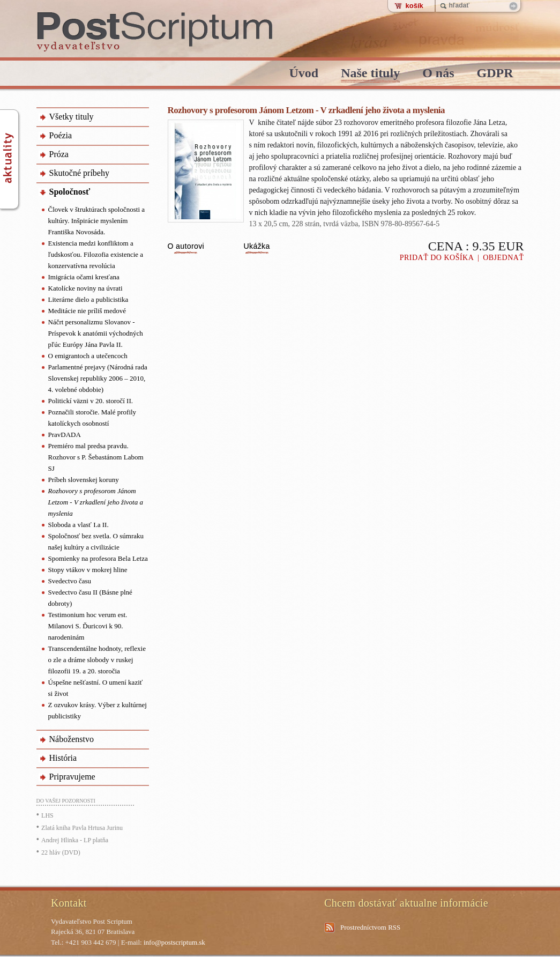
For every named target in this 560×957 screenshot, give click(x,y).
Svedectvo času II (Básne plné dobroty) (90, 598)
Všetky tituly (72, 117)
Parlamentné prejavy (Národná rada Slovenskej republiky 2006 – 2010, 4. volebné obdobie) (98, 378)
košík (415, 6)
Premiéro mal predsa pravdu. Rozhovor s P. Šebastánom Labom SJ (96, 457)
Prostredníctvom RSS (370, 927)
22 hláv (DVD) (61, 852)
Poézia (61, 135)
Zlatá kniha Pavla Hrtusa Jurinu (82, 828)
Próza (59, 154)
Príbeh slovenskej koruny (84, 480)
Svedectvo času (70, 581)
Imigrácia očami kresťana (84, 277)
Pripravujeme (72, 777)
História (63, 758)
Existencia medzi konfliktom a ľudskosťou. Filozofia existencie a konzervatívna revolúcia (96, 254)
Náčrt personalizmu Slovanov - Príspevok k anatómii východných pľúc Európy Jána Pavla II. (96, 333)
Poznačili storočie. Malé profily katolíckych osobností (92, 418)
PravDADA (65, 435)
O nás (438, 74)
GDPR (495, 74)
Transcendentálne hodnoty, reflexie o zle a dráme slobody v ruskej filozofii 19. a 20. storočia (97, 660)
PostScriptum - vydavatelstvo (155, 32)
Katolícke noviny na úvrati (85, 288)
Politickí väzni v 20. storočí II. (91, 401)
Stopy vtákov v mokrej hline (88, 570)
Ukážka (257, 246)
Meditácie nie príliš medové (87, 311)
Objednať (503, 258)
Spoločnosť (70, 192)
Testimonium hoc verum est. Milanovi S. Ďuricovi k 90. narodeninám (88, 626)
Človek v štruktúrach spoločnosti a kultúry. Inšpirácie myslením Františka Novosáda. (97, 221)
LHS (47, 815)
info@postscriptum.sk (174, 942)
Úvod (304, 74)
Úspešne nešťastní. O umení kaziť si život (96, 688)
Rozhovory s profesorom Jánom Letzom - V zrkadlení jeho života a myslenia (96, 502)
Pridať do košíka (437, 258)
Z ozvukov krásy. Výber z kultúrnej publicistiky (98, 710)
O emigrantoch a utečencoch (88, 356)
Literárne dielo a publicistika (88, 299)
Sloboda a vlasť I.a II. (79, 525)
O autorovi (186, 246)
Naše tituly (370, 74)
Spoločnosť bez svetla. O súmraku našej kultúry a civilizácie (96, 541)
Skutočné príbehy (79, 173)
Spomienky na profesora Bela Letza (98, 558)
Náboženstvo (72, 739)
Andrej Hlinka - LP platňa (75, 840)
